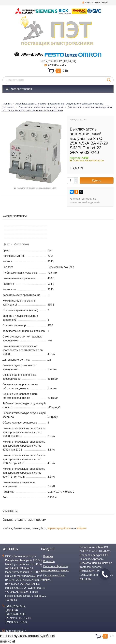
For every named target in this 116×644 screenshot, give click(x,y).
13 (65, 61)
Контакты (49, 561)
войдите (82, 528)
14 (70, 61)
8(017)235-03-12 (51, 61)
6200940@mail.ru (57, 65)
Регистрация (101, 2)
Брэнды (48, 556)
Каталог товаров (19, 89)
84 (74, 61)
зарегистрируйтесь (59, 528)
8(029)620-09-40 (16, 614)
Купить (97, 181)
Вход (86, 2)
